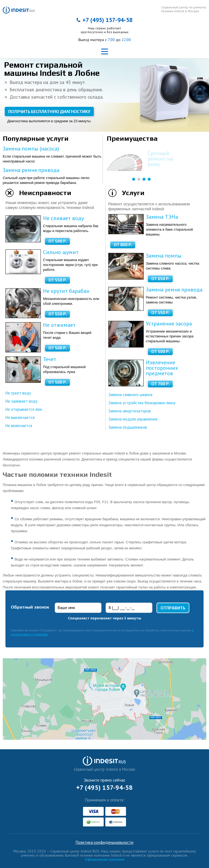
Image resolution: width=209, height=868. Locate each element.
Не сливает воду (63, 218)
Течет (50, 359)
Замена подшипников (128, 427)
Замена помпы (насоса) (31, 149)
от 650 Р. (161, 279)
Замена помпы (164, 256)
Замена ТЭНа (162, 217)
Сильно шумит (61, 252)
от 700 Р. (161, 384)
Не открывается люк (24, 409)
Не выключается (20, 417)
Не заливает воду (21, 401)
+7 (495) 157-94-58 (107, 20)
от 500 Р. (58, 241)
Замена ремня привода (31, 170)
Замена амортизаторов (130, 411)
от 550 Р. (58, 280)
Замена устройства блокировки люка (142, 403)
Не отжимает (59, 325)
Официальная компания (104, 859)
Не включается (19, 426)
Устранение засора (169, 324)
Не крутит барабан (66, 291)
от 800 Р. (123, 245)
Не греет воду (18, 393)
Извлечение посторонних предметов (162, 368)
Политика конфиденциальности (104, 842)
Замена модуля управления (133, 419)
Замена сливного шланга (130, 395)
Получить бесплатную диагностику (49, 112)
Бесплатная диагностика (163, 156)
